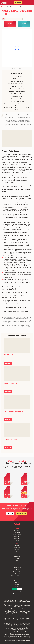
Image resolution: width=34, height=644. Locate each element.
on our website (22, 626)
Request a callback (17, 580)
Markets (17, 545)
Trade (6, 7)
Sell (10, 24)
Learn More (8, 363)
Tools (17, 552)
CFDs (9, 7)
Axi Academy (17, 556)
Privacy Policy (17, 573)
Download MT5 (17, 539)
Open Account (18, 3)
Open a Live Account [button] (21, 513)
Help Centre (17, 586)
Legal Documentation (17, 565)
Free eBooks (17, 558)
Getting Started (17, 530)
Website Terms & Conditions (17, 575)
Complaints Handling (17, 571)
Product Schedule (17, 567)
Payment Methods (17, 535)
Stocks (12, 7)
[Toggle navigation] (31, 3)
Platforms (17, 550)
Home (3, 7)
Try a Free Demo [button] (10, 513)
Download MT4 (17, 537)
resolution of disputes (26, 633)
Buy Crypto (17, 541)
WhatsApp (17, 582)
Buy (24, 24)
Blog (17, 560)
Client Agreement (17, 569)
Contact (17, 584)
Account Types (17, 548)
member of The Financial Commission (20, 632)
